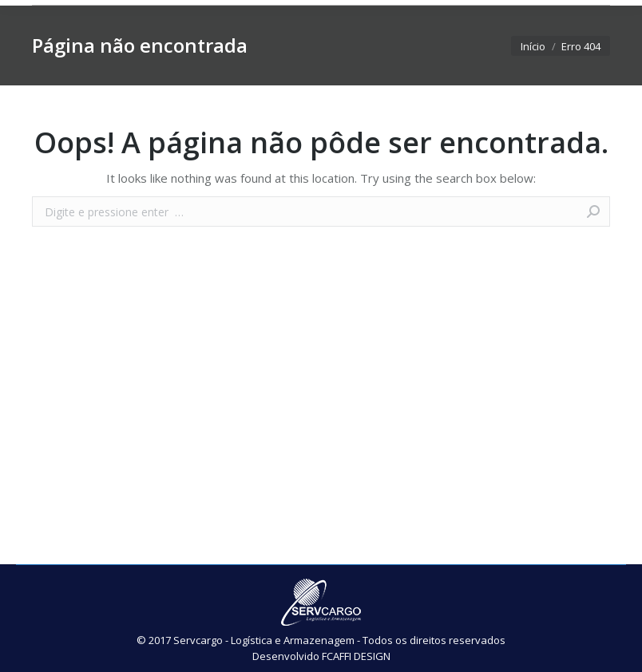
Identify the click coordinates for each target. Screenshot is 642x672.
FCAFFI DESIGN (356, 656)
